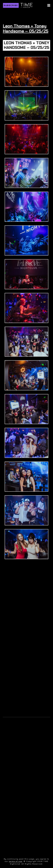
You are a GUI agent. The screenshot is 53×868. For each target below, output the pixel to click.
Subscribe (11, 5)
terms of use (16, 861)
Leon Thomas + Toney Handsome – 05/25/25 (26, 28)
